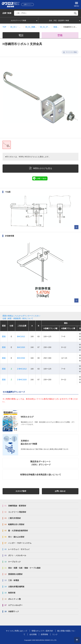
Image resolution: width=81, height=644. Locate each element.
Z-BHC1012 (22, 369)
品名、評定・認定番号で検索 (59, 21)
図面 (4, 336)
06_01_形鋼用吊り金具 (31, 27)
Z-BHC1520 (22, 380)
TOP (4, 27)
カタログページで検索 (18, 21)
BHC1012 (21, 336)
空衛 (60, 35)
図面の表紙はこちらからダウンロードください (21, 316)
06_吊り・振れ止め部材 (16, 27)
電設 (21, 35)
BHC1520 (21, 347)
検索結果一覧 (57, 27)
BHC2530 (21, 358)
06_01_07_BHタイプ (45, 27)
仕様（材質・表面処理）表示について (18, 318)
